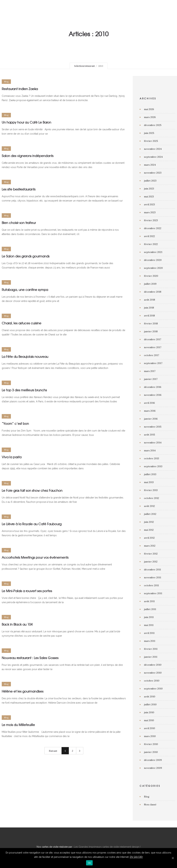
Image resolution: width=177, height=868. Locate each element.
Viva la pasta (12, 457)
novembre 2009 (153, 768)
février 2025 (151, 141)
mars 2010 (150, 736)
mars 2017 (150, 371)
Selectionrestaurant (84, 66)
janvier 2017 (151, 379)
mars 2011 (150, 641)
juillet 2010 (150, 704)
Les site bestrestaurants (19, 189)
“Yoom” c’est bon (15, 423)
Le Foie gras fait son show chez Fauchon (32, 490)
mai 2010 (149, 720)
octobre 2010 (152, 681)
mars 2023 (150, 212)
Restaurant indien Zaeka (20, 89)
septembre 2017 (153, 363)
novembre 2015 (153, 427)
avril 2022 (149, 236)
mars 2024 (150, 165)
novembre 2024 (153, 149)
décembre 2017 (153, 339)
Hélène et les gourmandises (23, 691)
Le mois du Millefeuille (18, 725)
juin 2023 (149, 189)
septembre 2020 (153, 268)
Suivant (53, 751)
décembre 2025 (153, 125)
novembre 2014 (153, 443)
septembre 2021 (153, 252)
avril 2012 (149, 538)
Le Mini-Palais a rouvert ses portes (27, 591)
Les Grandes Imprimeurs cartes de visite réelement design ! (107, 847)
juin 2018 (149, 308)
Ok (89, 863)
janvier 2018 (151, 331)
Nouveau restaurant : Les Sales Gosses (30, 658)
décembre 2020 (153, 260)
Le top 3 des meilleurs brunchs (24, 390)
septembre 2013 (153, 466)
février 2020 (151, 276)
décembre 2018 (153, 292)
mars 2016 (150, 411)
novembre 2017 (153, 347)
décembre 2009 (153, 760)
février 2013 (151, 490)
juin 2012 (149, 522)
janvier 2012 (151, 562)
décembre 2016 (153, 387)
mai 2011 (149, 625)
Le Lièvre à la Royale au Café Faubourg (32, 524)
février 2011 (151, 649)
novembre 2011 (153, 577)
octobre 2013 (152, 458)
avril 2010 (150, 728)
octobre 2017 (152, 355)
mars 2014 (150, 450)
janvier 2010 (151, 752)
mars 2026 (150, 117)
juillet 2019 (150, 284)
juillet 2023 (150, 181)
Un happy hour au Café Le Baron (26, 122)
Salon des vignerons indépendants (28, 156)
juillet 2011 (150, 609)
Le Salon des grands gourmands (26, 256)
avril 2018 (149, 316)
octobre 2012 (152, 498)
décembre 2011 (152, 570)
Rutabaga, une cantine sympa (25, 290)
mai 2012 (149, 530)
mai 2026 (149, 109)
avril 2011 (149, 633)
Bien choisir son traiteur (19, 223)
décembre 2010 (153, 665)
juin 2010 (149, 712)
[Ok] (173, 858)
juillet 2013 (150, 474)
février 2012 (151, 554)
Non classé (150, 805)
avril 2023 (149, 204)
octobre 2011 (151, 585)
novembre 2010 (153, 673)
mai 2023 (149, 197)
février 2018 (151, 323)
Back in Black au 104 (17, 624)
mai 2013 (149, 482)
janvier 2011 (151, 657)
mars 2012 (150, 546)
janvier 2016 (151, 419)
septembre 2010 (153, 689)
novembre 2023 (153, 173)
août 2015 (150, 435)
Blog (147, 797)
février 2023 (151, 220)
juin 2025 (149, 133)
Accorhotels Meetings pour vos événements (35, 557)
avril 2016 (149, 403)
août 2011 (149, 601)
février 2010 (151, 744)
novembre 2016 (153, 395)
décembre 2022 (153, 228)
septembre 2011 (153, 593)
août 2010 (150, 697)
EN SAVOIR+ (136, 857)
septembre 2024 (153, 157)
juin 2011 (149, 617)
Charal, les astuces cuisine (22, 323)
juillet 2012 (150, 514)
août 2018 (150, 300)
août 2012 (149, 506)
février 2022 (151, 244)
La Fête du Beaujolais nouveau (25, 357)
